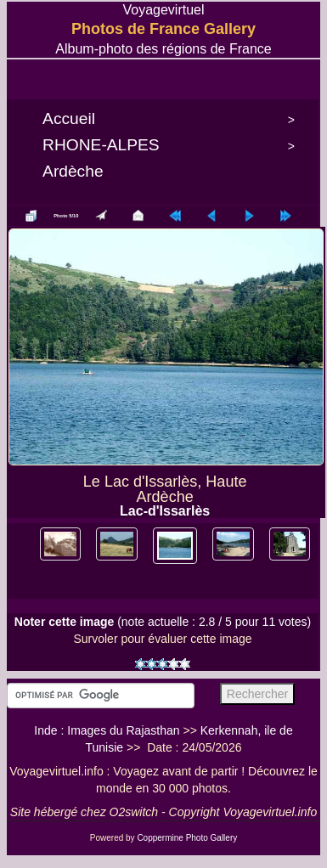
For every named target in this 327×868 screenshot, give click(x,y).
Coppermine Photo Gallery (187, 838)
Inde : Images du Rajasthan (107, 730)
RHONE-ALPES (101, 145)
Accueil (69, 118)
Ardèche (73, 171)
